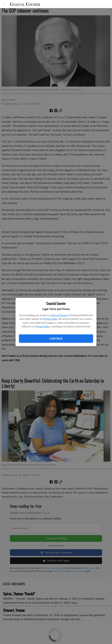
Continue (56, 339)
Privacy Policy (51, 319)
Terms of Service (59, 315)
